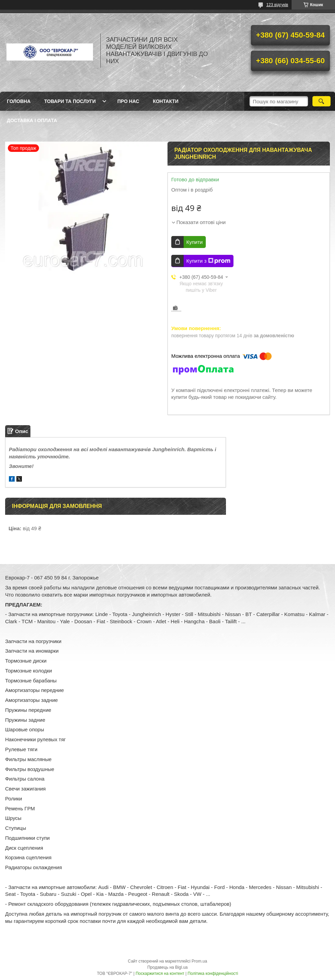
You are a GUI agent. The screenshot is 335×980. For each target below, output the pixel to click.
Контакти (166, 101)
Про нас (128, 101)
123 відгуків (277, 5)
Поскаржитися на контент (160, 974)
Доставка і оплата (32, 120)
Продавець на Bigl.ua (167, 967)
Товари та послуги (70, 101)
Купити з (208, 261)
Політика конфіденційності (213, 974)
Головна (19, 101)
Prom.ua (199, 961)
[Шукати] (321, 101)
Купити (195, 242)
